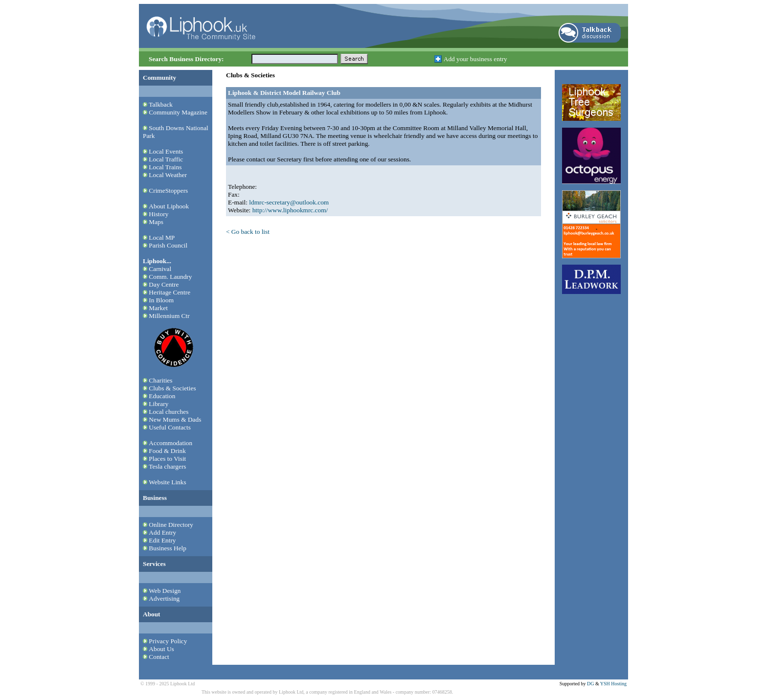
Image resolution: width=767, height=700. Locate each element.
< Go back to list (248, 232)
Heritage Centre (169, 292)
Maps (156, 222)
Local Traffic (166, 159)
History (158, 214)
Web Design (165, 591)
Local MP (162, 237)
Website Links (167, 482)
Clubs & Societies (172, 388)
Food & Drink (167, 451)
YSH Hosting (613, 684)
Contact (159, 657)
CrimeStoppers (168, 191)
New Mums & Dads (175, 419)
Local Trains (165, 167)
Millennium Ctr (169, 316)
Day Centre (164, 284)
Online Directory (171, 525)
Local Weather (168, 175)
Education (162, 396)
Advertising (164, 598)
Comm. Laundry (170, 277)
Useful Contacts (170, 427)
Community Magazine (178, 112)
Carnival (160, 269)
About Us (161, 649)
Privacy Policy (168, 641)
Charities (160, 380)
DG (590, 684)
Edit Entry (162, 540)
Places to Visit (167, 459)
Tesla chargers (167, 466)
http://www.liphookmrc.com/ (290, 210)
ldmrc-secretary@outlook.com (289, 202)
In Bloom (161, 300)
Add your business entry (475, 59)
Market (158, 308)
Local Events (166, 151)
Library (158, 404)
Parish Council (168, 245)
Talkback (161, 104)
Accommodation (170, 443)
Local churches (169, 412)
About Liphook (169, 206)
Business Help (168, 548)
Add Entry (162, 532)
